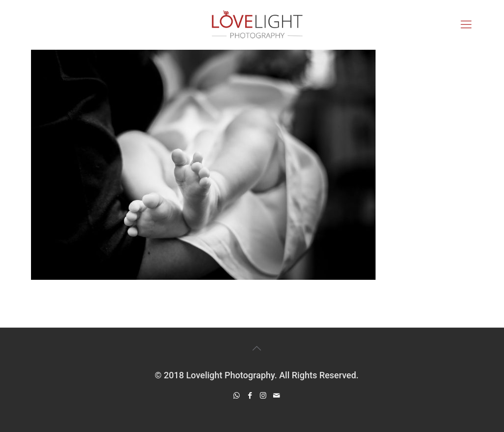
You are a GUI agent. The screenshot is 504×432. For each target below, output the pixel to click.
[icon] (276, 396)
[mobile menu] (466, 25)
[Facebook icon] (250, 396)
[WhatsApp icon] (236, 396)
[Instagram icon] (263, 396)
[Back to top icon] (256, 348)
